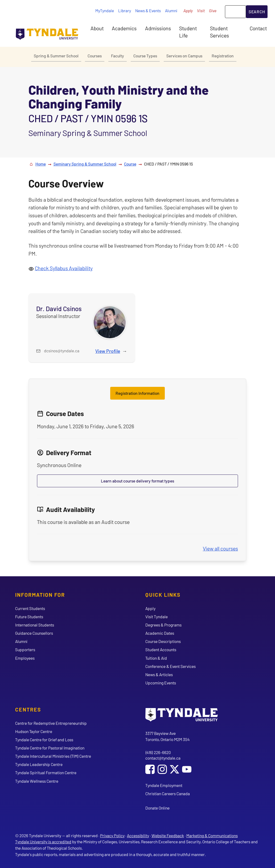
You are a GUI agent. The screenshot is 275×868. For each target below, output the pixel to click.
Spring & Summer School (56, 56)
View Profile (108, 351)
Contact (258, 28)
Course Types (145, 56)
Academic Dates (160, 633)
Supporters (25, 649)
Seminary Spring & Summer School (85, 164)
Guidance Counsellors (34, 633)
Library (125, 10)
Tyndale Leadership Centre (39, 764)
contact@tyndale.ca (163, 758)
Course (130, 164)
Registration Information (137, 393)
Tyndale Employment (164, 785)
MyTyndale (105, 10)
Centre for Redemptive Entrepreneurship (51, 723)
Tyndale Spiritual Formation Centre (46, 772)
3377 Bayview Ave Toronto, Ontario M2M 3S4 (167, 736)
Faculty (118, 56)
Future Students (29, 617)
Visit (201, 10)
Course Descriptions (163, 641)
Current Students (30, 608)
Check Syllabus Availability (64, 268)
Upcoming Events (161, 683)
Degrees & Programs (163, 625)
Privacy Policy (112, 835)
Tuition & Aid (156, 658)
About (97, 28)
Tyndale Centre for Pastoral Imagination (50, 748)
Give (213, 10)
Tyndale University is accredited (43, 842)
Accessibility (138, 835)
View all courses (220, 548)
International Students (35, 625)
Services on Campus (184, 56)
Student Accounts (161, 649)
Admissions (158, 28)
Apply (188, 10)
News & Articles (159, 674)
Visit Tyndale (157, 617)
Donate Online (157, 808)
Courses (95, 56)
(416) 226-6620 (158, 752)
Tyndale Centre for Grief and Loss (44, 740)
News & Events (148, 10)
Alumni (171, 10)
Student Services (219, 32)
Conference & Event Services (171, 666)
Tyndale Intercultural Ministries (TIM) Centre (53, 756)
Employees (25, 658)
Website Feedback (168, 835)
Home (41, 164)
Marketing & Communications (212, 835)
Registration (223, 56)
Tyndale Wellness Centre (37, 781)
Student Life (188, 32)
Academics (124, 28)
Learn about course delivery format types (137, 481)
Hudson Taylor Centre (34, 731)
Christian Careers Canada (168, 793)
